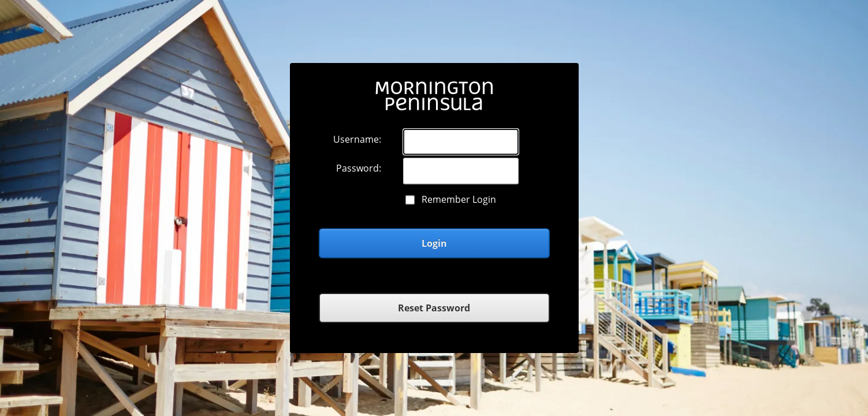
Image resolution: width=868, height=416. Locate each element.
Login (434, 243)
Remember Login (459, 199)
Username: (357, 139)
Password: (359, 168)
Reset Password (434, 308)
